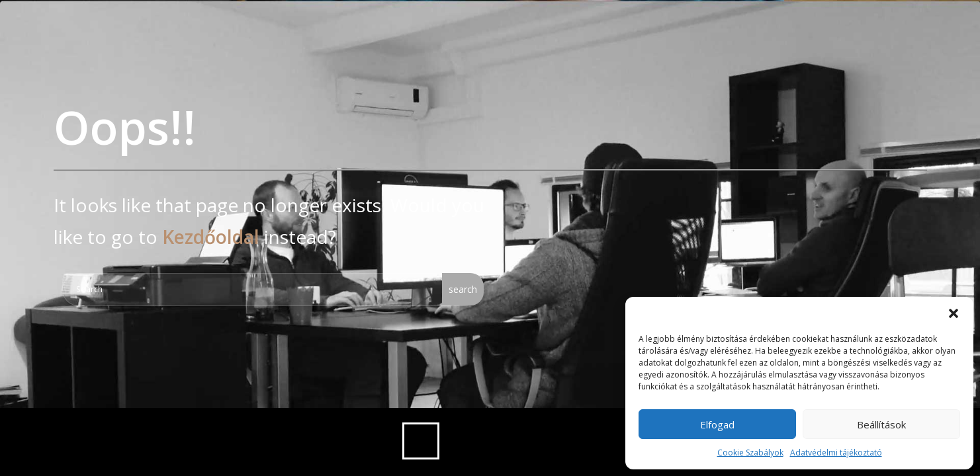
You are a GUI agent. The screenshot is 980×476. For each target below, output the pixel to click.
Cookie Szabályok (750, 453)
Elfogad (717, 424)
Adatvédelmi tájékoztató (836, 453)
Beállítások (881, 424)
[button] (954, 313)
